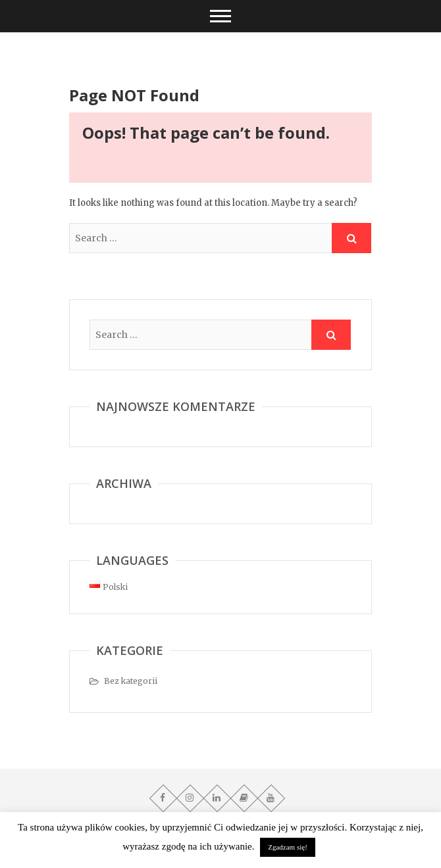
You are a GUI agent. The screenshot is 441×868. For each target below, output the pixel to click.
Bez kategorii (131, 681)
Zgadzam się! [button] (288, 847)
